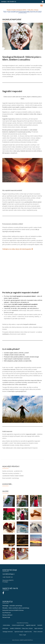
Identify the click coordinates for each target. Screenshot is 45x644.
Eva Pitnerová (6, 613)
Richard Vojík (6, 617)
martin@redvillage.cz (9, 574)
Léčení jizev (5, 628)
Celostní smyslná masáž (18, 625)
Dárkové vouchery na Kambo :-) (11, 473)
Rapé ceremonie (39, 628)
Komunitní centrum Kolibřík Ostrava (13, 610)
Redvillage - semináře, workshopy (12, 606)
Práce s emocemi (38, 632)
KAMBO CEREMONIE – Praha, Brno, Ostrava (21, 628)
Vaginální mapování (31, 625)
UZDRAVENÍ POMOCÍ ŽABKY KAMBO (13, 476)
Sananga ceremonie (8, 632)
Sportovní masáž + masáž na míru (23, 632)
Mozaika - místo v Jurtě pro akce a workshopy (16, 608)
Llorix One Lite (16, 640)
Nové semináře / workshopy (11, 478)
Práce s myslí (22, 635)
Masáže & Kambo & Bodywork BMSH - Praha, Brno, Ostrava (22, 10)
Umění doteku (6, 625)
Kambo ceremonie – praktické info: (12, 471)
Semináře (40, 625)
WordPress (30, 640)
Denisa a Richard (7, 615)
